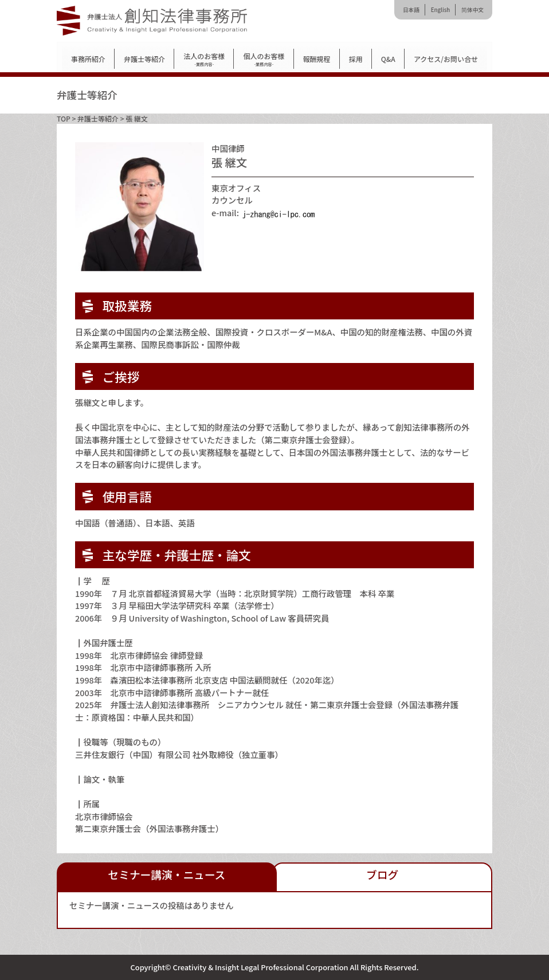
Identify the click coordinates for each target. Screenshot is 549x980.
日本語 (411, 10)
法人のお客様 (204, 59)
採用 (356, 59)
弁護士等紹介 (144, 59)
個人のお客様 (264, 59)
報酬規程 (317, 59)
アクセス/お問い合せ (446, 59)
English (440, 10)
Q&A (388, 59)
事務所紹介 (88, 59)
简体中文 (472, 10)
